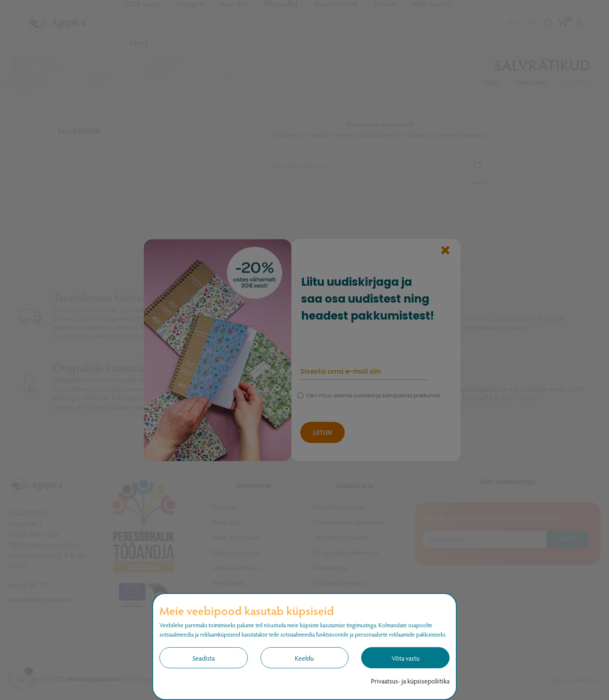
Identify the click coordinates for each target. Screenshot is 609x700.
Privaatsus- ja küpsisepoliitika (410, 681)
